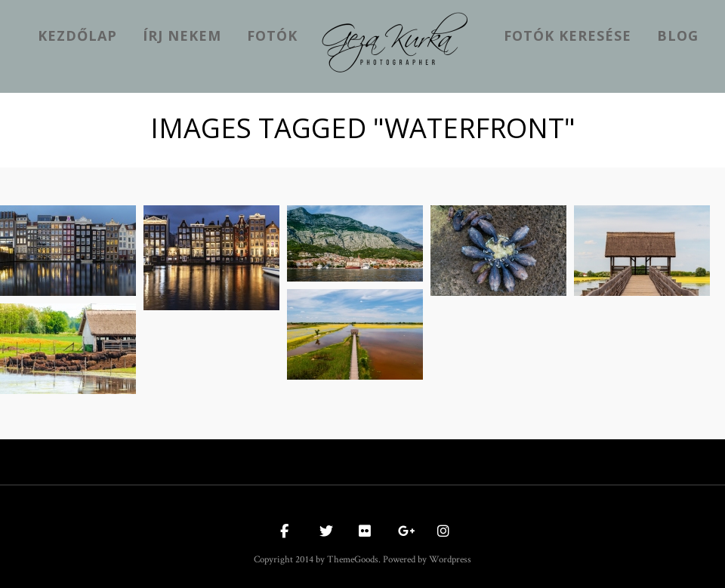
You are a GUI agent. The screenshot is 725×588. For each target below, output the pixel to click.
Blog (678, 35)
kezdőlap (77, 35)
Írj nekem (182, 35)
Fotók (272, 35)
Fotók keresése (568, 35)
